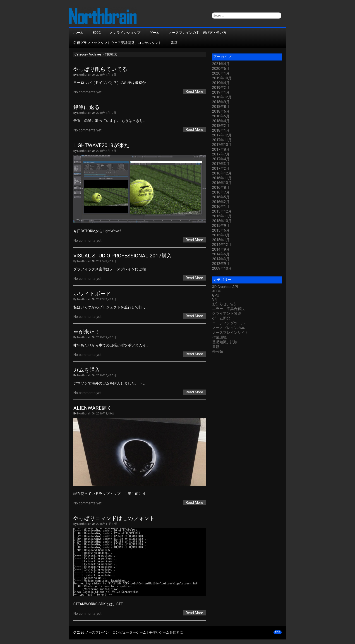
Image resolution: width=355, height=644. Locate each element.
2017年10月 (222, 145)
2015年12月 (222, 211)
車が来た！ (87, 332)
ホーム (78, 33)
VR (214, 300)
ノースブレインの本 (228, 328)
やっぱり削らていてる (100, 69)
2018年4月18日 (106, 75)
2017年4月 (221, 159)
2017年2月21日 (106, 299)
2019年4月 (221, 83)
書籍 (174, 43)
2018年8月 (221, 107)
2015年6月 (221, 230)
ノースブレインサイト (230, 333)
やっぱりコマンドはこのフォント (114, 518)
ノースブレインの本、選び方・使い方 (198, 33)
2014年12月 (222, 245)
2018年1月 (221, 130)
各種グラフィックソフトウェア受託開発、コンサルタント (118, 43)
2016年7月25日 (106, 337)
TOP (278, 632)
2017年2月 (221, 168)
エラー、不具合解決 (228, 309)
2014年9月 (221, 249)
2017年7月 (221, 154)
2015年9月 (221, 226)
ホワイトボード (92, 294)
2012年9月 (221, 264)
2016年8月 (221, 188)
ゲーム (155, 33)
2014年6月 (221, 254)
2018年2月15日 (106, 151)
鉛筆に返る (87, 107)
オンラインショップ (125, 33)
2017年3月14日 (106, 261)
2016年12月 (222, 173)
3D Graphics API (225, 287)
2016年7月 (221, 192)
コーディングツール (228, 323)
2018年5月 (221, 116)
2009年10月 (222, 268)
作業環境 (219, 337)
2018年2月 (221, 126)
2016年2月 (221, 202)
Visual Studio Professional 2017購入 (123, 256)
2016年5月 (221, 197)
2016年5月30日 (106, 375)
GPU (216, 295)
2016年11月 (222, 178)
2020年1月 (221, 73)
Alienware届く (93, 408)
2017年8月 (221, 149)
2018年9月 (221, 102)
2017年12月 (222, 135)
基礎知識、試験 (225, 342)
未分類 (218, 352)
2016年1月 (221, 207)
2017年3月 (221, 164)
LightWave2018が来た (101, 145)
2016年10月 (222, 183)
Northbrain (84, 75)
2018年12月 (222, 97)
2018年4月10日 (106, 113)
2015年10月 (222, 221)
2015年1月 (221, 240)
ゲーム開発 (221, 318)
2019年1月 (221, 92)
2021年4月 (221, 64)
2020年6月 (221, 69)
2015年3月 (221, 235)
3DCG (97, 33)
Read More (194, 91)
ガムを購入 (87, 370)
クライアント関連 (227, 314)
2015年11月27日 (107, 524)
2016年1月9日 (105, 413)
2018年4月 (221, 121)
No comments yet (87, 92)
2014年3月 (221, 259)
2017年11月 (222, 140)
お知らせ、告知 (225, 304)
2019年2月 (221, 88)
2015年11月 (222, 216)
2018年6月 (221, 111)
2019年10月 (222, 78)
